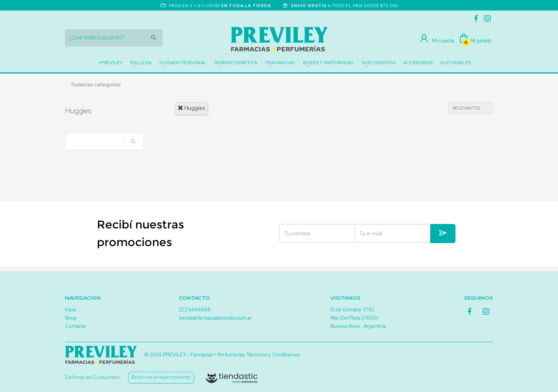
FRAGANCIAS (280, 63)
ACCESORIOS (418, 63)
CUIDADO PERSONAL (183, 63)
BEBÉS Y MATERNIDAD (328, 63)
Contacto (76, 326)
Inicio (71, 310)
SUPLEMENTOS (379, 63)
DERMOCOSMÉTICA (236, 63)
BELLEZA (141, 63)
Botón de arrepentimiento (161, 377)
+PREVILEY (111, 63)
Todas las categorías (96, 84)
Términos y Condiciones (273, 355)
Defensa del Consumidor (93, 377)
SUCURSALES (456, 63)
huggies (191, 108)
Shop (71, 318)
